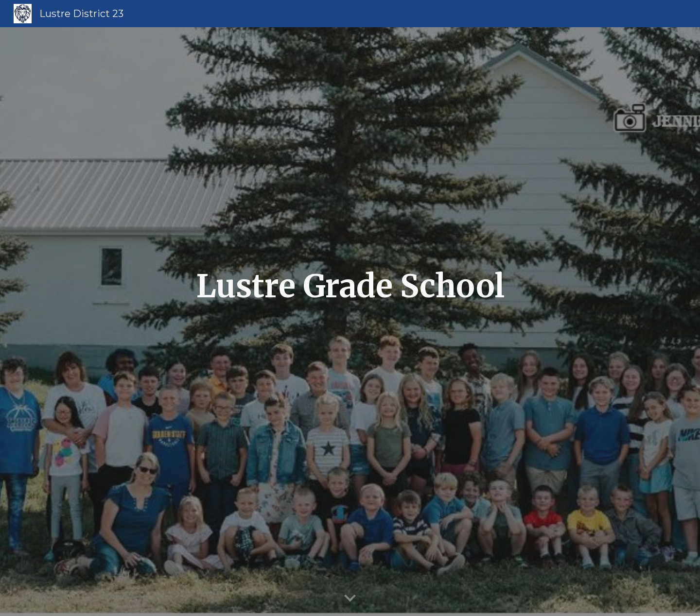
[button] (350, 599)
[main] (350, 322)
